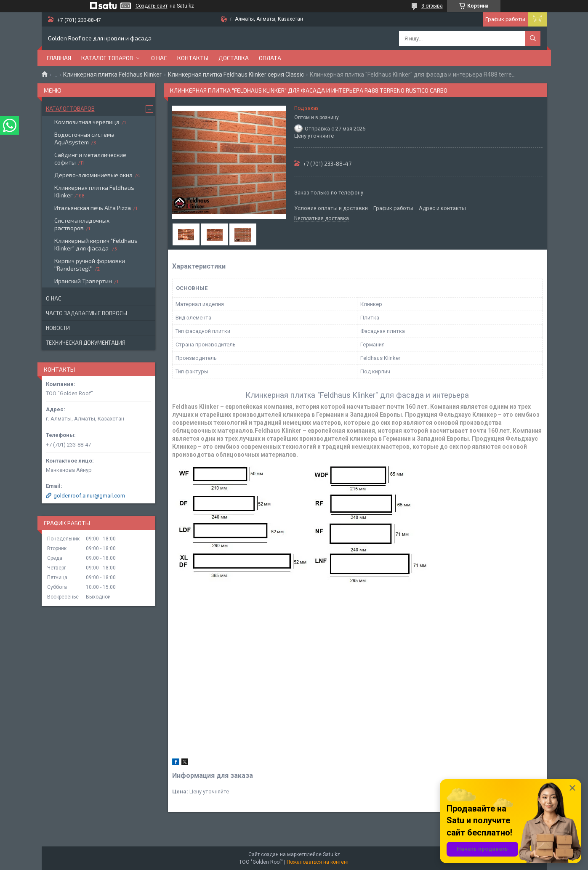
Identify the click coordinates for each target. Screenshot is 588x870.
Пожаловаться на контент (318, 862)
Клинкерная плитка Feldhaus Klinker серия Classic (236, 74)
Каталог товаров (107, 58)
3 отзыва (432, 6)
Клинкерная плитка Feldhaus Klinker (112, 74)
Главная (59, 58)
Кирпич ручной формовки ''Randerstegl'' (90, 265)
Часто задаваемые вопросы (86, 313)
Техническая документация (86, 343)
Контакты (193, 58)
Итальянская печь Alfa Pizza (93, 208)
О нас (159, 58)
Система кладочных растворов (82, 224)
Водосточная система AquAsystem (84, 138)
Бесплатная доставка (322, 218)
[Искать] (533, 38)
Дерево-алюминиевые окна (93, 175)
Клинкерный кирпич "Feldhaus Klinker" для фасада (96, 244)
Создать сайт (152, 6)
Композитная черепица (87, 122)
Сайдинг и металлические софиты (90, 158)
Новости (58, 328)
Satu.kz (331, 854)
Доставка (234, 58)
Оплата (270, 58)
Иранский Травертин (83, 281)
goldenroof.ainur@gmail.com (89, 496)
